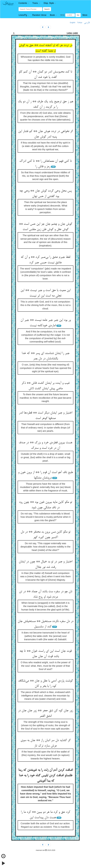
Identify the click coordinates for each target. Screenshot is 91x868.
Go (78, 15)
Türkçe (80, 23)
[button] (24, 3)
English (73, 23)
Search (47, 9)
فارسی (87, 23)
